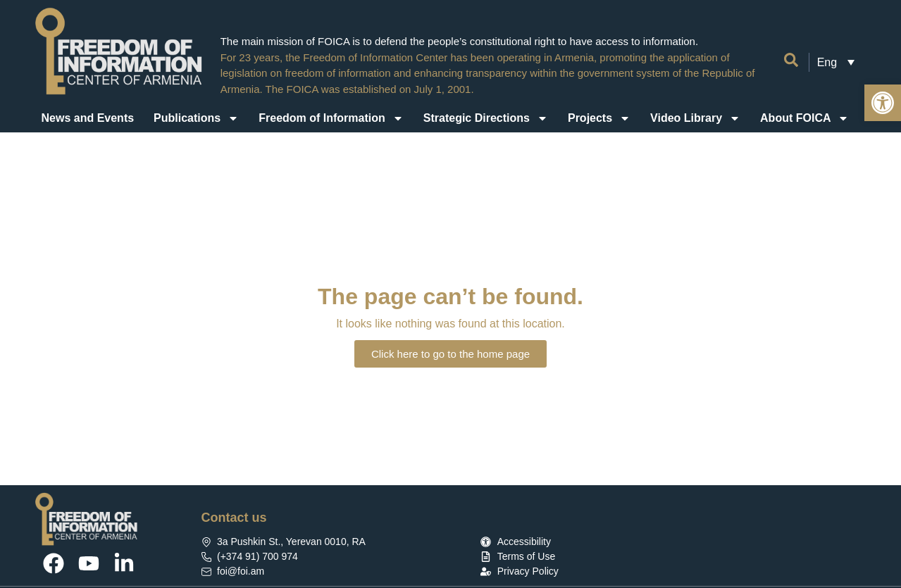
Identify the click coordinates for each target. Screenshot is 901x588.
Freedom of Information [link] (331, 118)
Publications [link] (196, 118)
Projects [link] (599, 118)
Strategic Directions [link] (486, 118)
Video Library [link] (695, 118)
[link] (883, 103)
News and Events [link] (88, 118)
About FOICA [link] (804, 118)
